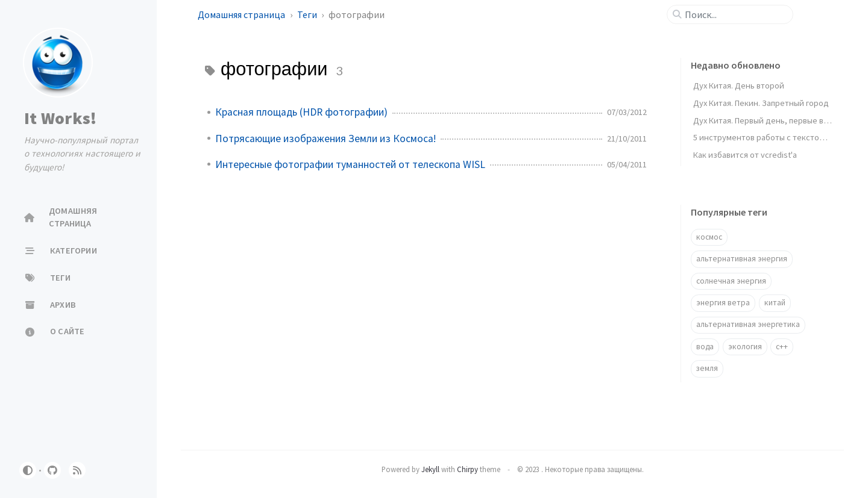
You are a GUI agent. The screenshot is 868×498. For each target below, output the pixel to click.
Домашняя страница (242, 14)
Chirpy (467, 469)
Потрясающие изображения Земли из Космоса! (325, 139)
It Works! (60, 118)
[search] (735, 14)
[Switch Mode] (28, 470)
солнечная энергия (731, 281)
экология (745, 347)
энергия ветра (723, 303)
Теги (308, 14)
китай (775, 303)
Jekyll (430, 469)
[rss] (77, 470)
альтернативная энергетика (748, 324)
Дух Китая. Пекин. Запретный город (761, 103)
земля (707, 368)
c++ (782, 347)
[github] (52, 470)
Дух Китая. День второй (739, 86)
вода (705, 347)
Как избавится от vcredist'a (745, 155)
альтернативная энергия (742, 259)
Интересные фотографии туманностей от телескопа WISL (350, 164)
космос (709, 237)
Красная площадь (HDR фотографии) (301, 112)
